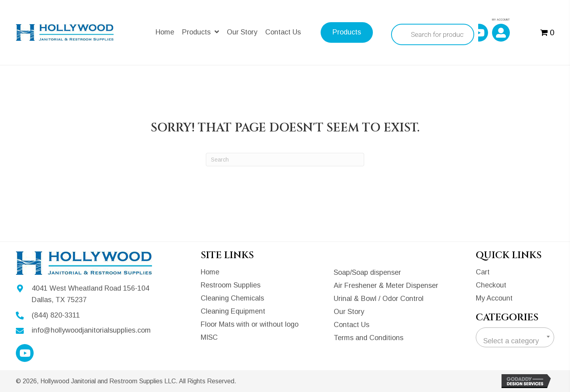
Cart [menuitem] (483, 272)
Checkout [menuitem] (491, 285)
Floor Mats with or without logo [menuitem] (250, 324)
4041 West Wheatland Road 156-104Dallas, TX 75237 (90, 294)
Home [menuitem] (210, 272)
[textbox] (515, 341)
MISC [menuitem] (209, 337)
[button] (479, 33)
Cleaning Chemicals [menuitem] (232, 298)
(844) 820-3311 (56, 315)
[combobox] (515, 337)
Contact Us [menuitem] (351, 325)
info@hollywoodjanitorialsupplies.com (91, 330)
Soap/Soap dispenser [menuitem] (367, 272)
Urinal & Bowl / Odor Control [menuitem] (379, 299)
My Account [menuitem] (494, 298)
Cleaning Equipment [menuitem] (233, 311)
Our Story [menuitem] (349, 312)
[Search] (285, 160)
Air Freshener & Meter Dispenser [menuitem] (386, 285)
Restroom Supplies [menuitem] (231, 285)
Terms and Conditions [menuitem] (369, 338)
